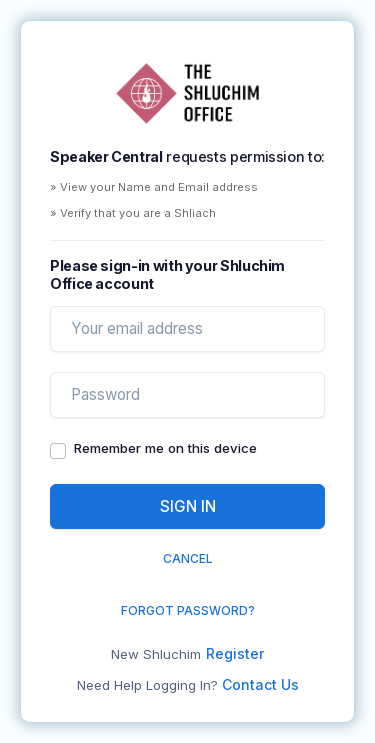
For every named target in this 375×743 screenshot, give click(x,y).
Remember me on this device (165, 448)
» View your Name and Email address (154, 187)
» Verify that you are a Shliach (133, 213)
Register (235, 653)
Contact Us (260, 684)
